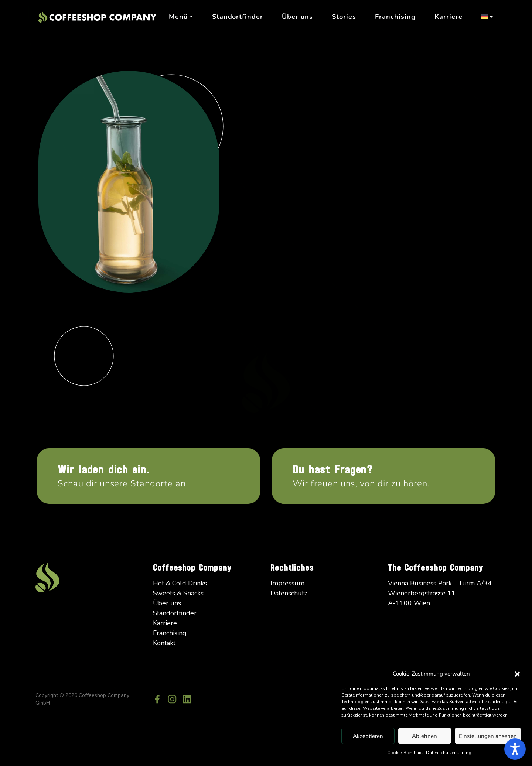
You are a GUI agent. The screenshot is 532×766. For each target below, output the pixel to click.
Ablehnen (424, 736)
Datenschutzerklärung (449, 753)
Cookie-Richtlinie (405, 753)
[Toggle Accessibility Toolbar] (515, 749)
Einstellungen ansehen (488, 736)
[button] (517, 674)
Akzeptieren (368, 736)
